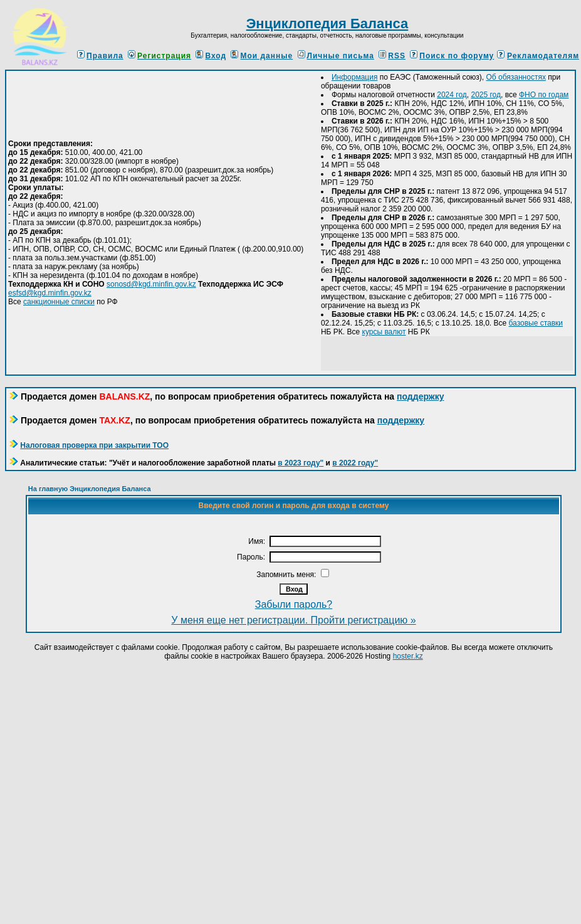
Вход (211, 56)
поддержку (420, 396)
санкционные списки (59, 302)
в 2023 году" (301, 463)
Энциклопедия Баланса (327, 24)
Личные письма (336, 56)
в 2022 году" (355, 463)
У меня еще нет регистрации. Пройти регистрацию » (293, 620)
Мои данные (262, 56)
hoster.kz (408, 656)
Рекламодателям (543, 56)
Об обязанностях (516, 77)
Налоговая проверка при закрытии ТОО (94, 445)
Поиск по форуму (452, 56)
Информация (354, 77)
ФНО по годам (544, 95)
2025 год (486, 95)
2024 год (452, 95)
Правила (100, 56)
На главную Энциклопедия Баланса (90, 489)
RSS (392, 56)
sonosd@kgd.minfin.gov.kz (151, 284)
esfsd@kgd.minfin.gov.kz (50, 293)
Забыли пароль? (294, 604)
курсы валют (384, 332)
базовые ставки (536, 323)
